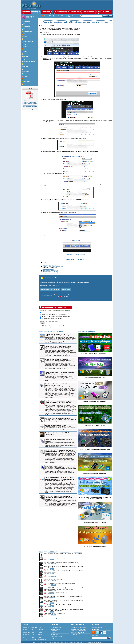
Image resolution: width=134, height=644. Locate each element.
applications (77, 626)
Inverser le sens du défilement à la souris (95, 546)
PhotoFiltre (26, 639)
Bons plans (74, 635)
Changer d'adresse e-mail (65, 326)
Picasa (40, 638)
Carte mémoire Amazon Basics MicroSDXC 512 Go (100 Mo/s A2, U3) (61, 562)
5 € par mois (45, 290)
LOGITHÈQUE (47, 12)
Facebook (33, 639)
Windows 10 (26, 628)
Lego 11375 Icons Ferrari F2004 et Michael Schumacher (58, 575)
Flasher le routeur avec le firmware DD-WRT (54, 266)
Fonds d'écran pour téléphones (79, 631)
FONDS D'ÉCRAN (88, 12)
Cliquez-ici (35, 109)
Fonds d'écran (54, 635)
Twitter (33, 638)
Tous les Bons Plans (61, 619)
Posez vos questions (97, 628)
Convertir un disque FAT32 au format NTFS (95, 402)
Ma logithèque (54, 631)
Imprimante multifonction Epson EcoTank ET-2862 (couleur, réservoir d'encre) (63, 596)
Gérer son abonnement (46, 296)
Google (40, 633)
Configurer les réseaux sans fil (50, 270)
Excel (40, 628)
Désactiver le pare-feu (48, 269)
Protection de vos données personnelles (50, 328)
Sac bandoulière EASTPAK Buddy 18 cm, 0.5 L (55, 592)
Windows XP (26, 634)
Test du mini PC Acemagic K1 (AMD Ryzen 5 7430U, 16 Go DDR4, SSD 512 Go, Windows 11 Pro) (59, 402)
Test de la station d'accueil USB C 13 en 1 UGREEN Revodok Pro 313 (58, 385)
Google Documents (43, 631)
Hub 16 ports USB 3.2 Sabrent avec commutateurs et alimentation (60, 584)
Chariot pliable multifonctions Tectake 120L (54, 613)
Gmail (32, 634)
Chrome (33, 631)
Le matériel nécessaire (48, 264)
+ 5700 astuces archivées (47, 326)
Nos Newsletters (60, 16)
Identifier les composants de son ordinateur (95, 473)
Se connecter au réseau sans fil (50, 273)
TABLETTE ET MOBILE (61, 12)
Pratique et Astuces (30, 17)
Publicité (46, 642)
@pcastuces (72, 16)
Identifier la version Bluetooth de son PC (95, 522)
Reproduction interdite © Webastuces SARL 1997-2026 (87, 642)
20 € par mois (66, 290)
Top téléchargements (56, 628)
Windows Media (42, 639)
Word (39, 626)
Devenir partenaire (54, 642)
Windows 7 (26, 631)
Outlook (33, 636)
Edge (32, 629)
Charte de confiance (38, 642)
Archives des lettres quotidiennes (48, 327)
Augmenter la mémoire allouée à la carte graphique (95, 354)
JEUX (99, 12)
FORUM (107, 12)
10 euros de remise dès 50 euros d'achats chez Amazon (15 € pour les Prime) (63, 554)
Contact (70, 642)
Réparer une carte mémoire (53, 466)
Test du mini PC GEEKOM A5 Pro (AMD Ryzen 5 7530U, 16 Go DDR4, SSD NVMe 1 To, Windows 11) (60, 451)
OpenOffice (41, 629)
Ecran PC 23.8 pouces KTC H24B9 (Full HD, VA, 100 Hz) (58, 605)
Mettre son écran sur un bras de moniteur (58, 418)
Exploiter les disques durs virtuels (55, 425)
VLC (24, 638)
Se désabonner (62, 327)
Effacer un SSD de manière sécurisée (56, 359)
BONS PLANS (76, 12)
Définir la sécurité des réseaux (50, 272)
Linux (24, 636)
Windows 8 (26, 629)
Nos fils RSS (48, 16)
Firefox (33, 633)
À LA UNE (26, 12)
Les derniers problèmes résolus (100, 626)
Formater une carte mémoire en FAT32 (95, 378)
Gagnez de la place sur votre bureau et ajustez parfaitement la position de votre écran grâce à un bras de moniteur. (60, 420)
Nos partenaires (64, 642)
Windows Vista (27, 633)
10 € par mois (55, 290)
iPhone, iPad (34, 628)
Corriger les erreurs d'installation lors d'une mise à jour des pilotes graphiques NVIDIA (95, 498)
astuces (82, 626)
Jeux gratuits (54, 638)
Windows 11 (26, 626)
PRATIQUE (36, 12)
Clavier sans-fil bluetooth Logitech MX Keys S (55, 558)
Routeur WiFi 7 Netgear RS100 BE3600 (54, 579)
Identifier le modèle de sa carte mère (95, 425)
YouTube (40, 634)
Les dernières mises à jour (57, 626)
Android (33, 626)
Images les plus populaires (57, 636)
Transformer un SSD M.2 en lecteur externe (58, 346)
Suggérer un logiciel (56, 629)
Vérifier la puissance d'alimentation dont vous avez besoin (95, 449)
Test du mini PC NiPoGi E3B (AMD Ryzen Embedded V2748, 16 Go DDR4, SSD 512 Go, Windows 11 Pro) (59, 498)
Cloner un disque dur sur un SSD (55, 335)
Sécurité (40, 636)
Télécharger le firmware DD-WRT (51, 265)
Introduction (46, 263)
